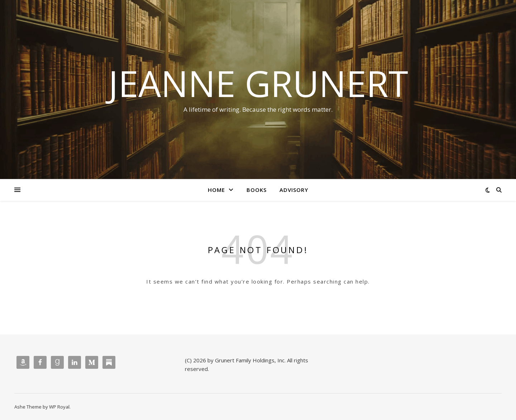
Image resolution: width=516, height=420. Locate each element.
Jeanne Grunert (258, 83)
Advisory (294, 190)
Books (257, 190)
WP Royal (59, 407)
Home (216, 190)
